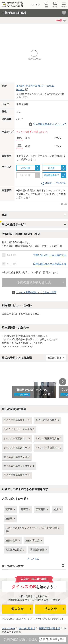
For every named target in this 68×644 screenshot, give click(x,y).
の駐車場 (27, 628)
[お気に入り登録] (64, 13)
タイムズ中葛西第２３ (15, 457)
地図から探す (55, 358)
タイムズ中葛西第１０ (15, 448)
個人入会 (17, 609)
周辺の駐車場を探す (54, 639)
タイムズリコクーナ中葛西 (18, 429)
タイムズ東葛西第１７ (15, 475)
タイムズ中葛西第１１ (15, 438)
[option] (34, 382)
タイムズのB (9, 628)
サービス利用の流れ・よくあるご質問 (36, 292)
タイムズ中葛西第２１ (15, 420)
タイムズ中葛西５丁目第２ (18, 466)
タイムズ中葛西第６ (46, 420)
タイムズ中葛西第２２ (47, 448)
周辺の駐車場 (49, 628)
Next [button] (63, 382)
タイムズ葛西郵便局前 (47, 438)
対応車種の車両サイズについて (50, 124)
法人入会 (51, 609)
